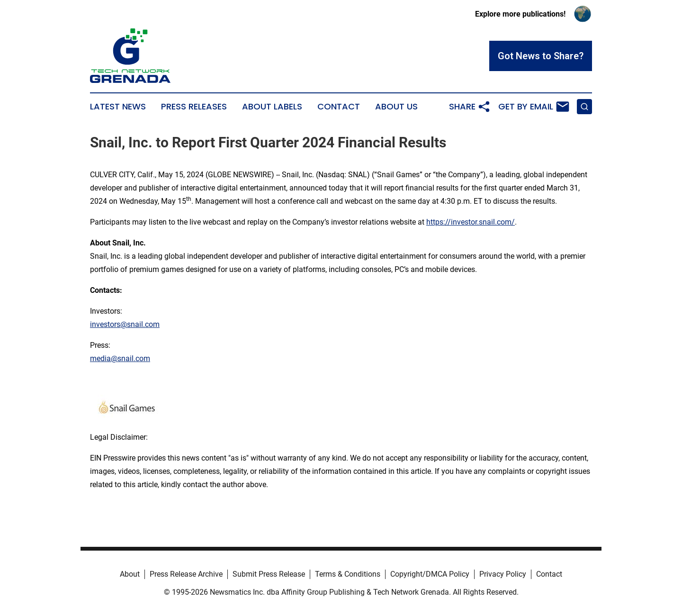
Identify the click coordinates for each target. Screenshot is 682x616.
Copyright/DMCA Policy (430, 574)
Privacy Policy (503, 574)
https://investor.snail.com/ (471, 222)
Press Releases (194, 107)
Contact (339, 107)
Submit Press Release (269, 574)
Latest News (118, 107)
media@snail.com (120, 358)
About (130, 574)
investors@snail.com (125, 324)
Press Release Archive (186, 574)
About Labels (272, 107)
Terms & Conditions (348, 574)
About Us (396, 107)
